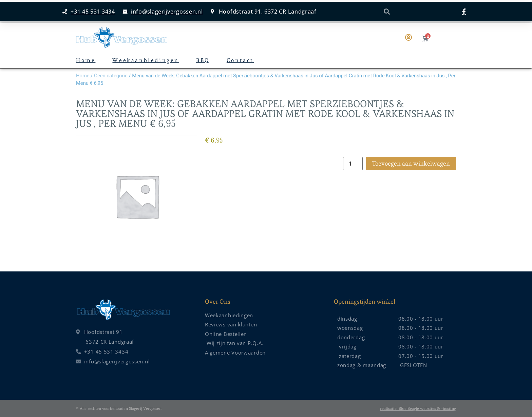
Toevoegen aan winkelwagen (411, 163)
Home (86, 60)
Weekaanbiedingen (146, 60)
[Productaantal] (353, 164)
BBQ (203, 60)
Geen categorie (111, 76)
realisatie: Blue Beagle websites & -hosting (418, 408)
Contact (240, 60)
